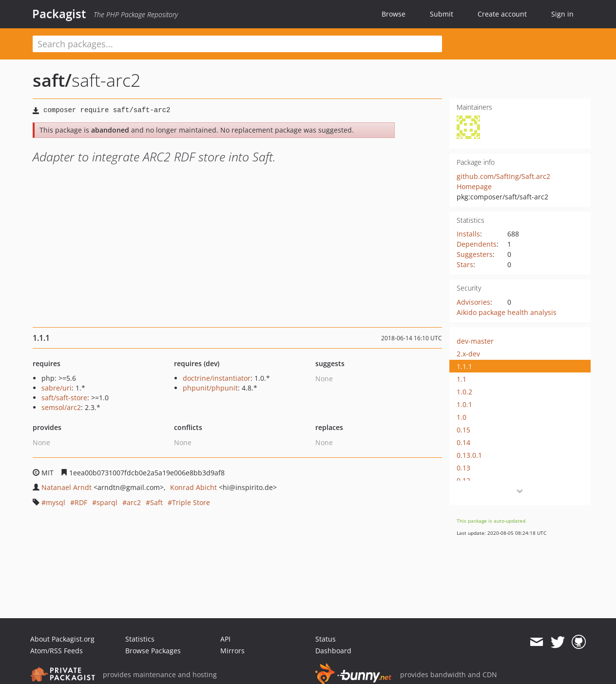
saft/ (52, 80)
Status (326, 639)
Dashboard (333, 651)
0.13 (463, 468)
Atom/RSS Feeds (57, 651)
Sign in (562, 14)
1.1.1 (464, 366)
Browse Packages (153, 651)
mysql (56, 502)
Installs (468, 234)
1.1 (462, 379)
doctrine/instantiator (217, 378)
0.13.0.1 (469, 455)
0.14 (463, 442)
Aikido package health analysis (507, 312)
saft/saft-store (64, 398)
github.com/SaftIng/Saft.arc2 (503, 176)
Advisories (473, 302)
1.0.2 (464, 392)
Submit (442, 14)
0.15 (463, 430)
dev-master (475, 341)
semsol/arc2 (61, 407)
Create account (502, 14)
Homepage (474, 186)
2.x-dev (468, 354)
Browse (394, 14)
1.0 (462, 417)
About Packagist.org (62, 639)
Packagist (59, 14)
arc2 (134, 502)
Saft (156, 502)
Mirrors (232, 651)
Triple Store (191, 502)
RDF (81, 502)
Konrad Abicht (193, 487)
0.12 (463, 480)
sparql (107, 502)
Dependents (477, 244)
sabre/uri (57, 388)
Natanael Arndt (67, 487)
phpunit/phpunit (210, 388)
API (225, 639)
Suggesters (475, 254)
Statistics (140, 639)
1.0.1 (464, 404)
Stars (465, 264)
